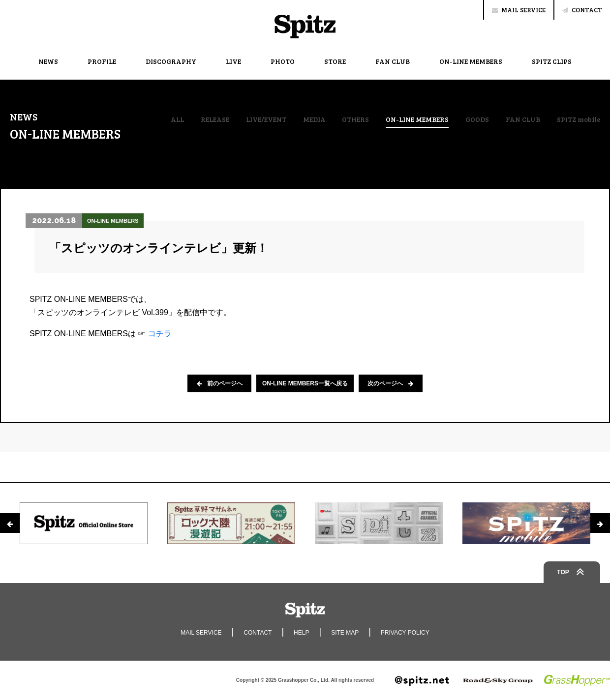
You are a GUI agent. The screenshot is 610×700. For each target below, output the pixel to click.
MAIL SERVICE (519, 10)
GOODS (477, 119)
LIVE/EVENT (266, 119)
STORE (335, 61)
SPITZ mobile (579, 119)
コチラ (160, 334)
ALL (177, 119)
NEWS (48, 61)
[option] (84, 523)
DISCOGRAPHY (171, 61)
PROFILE (102, 61)
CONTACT (582, 10)
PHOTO (283, 61)
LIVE (233, 61)
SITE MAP (345, 633)
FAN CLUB (393, 61)
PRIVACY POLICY (405, 633)
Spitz (305, 27)
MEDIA (314, 119)
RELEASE (215, 119)
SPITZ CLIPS (552, 61)
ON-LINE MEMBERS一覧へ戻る (305, 383)
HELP (301, 633)
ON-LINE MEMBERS (471, 61)
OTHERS (355, 119)
